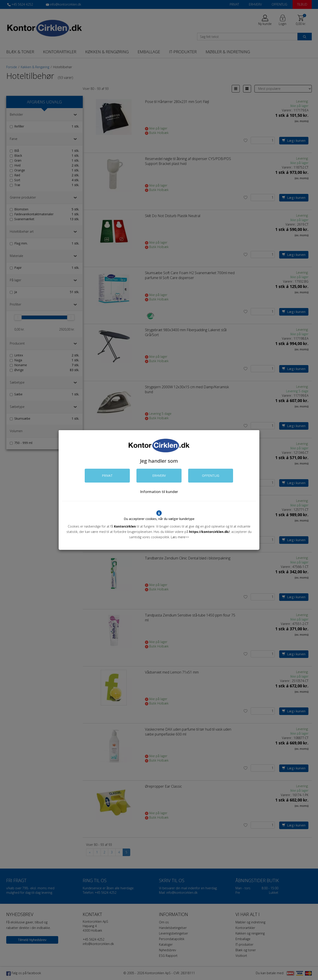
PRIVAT (107, 476)
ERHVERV (159, 476)
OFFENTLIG (211, 476)
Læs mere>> (180, 537)
